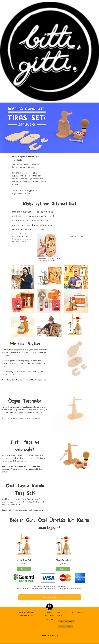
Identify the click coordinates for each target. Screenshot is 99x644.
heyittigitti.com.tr (49, 597)
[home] (49, 607)
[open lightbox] (49, 245)
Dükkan (49, 612)
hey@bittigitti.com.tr (67, 621)
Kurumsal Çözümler (27, 612)
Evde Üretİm (49, 616)
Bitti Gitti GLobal (27, 616)
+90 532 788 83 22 (66, 627)
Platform (49, 620)
